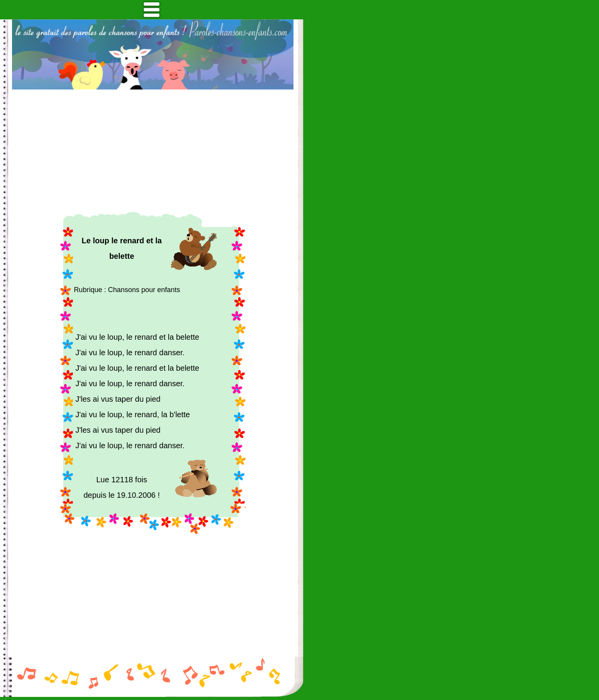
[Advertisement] (153, 151)
